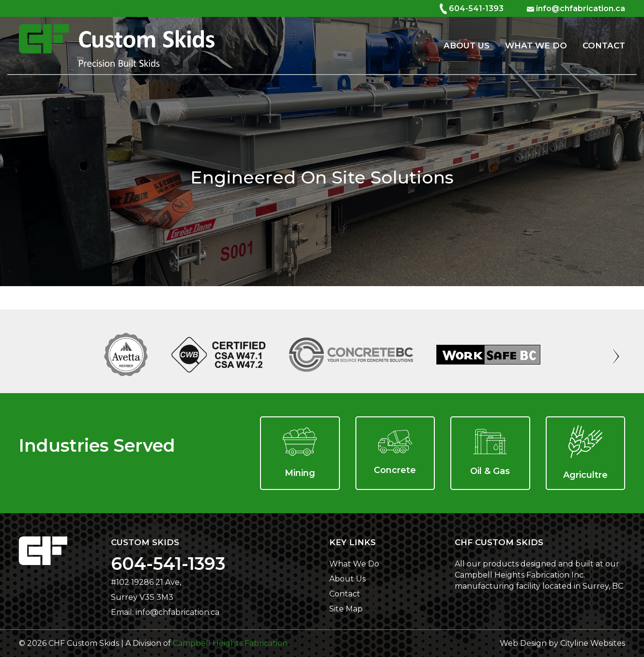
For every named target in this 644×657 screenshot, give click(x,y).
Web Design (523, 643)
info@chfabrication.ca (581, 8)
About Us (467, 46)
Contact (604, 46)
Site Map (346, 609)
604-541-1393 (476, 8)
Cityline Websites (593, 643)
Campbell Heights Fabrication (230, 643)
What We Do (536, 46)
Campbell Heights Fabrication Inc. (520, 575)
